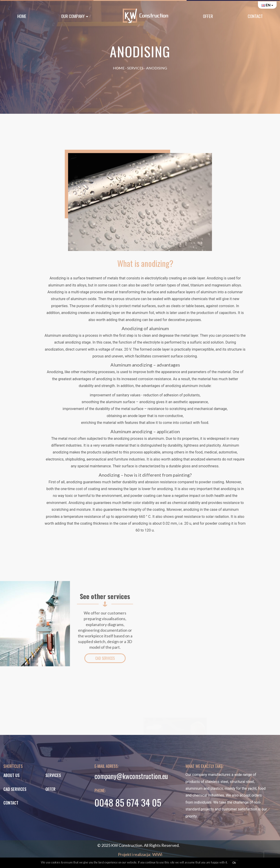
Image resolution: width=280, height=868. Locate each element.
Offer (208, 16)
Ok (234, 863)
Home (22, 16)
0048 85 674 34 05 (128, 802)
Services (135, 68)
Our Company (73, 16)
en (266, 5)
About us (11, 775)
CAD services (15, 789)
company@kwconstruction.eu (131, 776)
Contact (255, 16)
